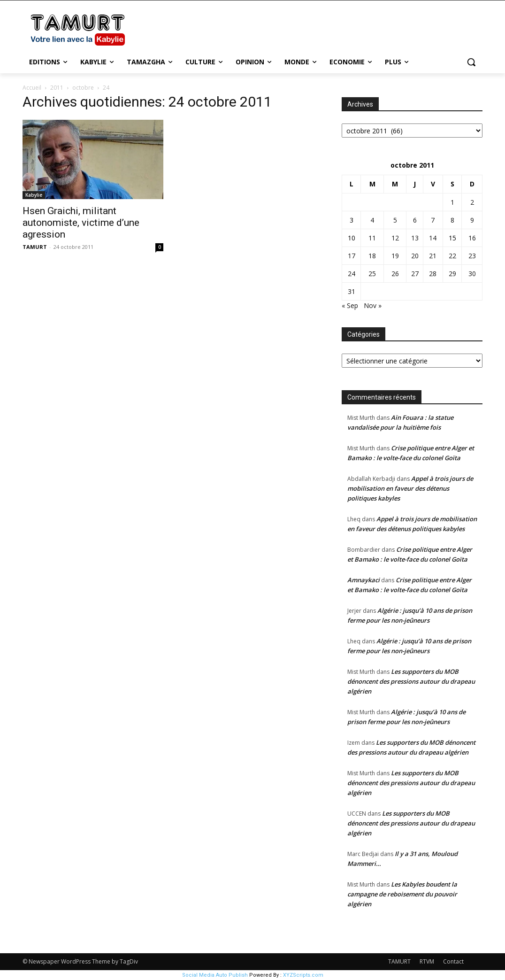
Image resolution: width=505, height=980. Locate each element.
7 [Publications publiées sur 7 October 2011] (433, 220)
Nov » (373, 305)
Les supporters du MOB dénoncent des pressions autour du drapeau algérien (411, 681)
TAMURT (35, 247)
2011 (57, 88)
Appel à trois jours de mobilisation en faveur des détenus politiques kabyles (410, 488)
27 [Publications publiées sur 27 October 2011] (415, 274)
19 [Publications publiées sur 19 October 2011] (395, 256)
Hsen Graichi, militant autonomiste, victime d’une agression (81, 223)
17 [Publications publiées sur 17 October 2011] (352, 256)
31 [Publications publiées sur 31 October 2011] (352, 291)
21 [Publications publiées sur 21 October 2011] (433, 256)
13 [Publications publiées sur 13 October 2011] (415, 238)
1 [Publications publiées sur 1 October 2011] (452, 202)
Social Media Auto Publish (215, 975)
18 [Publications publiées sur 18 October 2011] (372, 256)
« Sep (350, 305)
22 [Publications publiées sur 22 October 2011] (452, 256)
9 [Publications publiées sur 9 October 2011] (472, 220)
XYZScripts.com (303, 975)
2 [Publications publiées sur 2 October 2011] (472, 202)
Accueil (32, 88)
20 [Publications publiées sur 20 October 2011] (415, 256)
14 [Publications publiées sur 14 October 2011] (433, 238)
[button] (471, 62)
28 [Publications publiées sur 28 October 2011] (433, 274)
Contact (453, 961)
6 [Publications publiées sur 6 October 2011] (415, 220)
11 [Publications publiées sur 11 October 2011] (372, 238)
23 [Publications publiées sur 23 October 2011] (472, 256)
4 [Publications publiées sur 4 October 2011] (372, 220)
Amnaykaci (363, 580)
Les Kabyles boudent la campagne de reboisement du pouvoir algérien (402, 894)
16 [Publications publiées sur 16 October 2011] (472, 238)
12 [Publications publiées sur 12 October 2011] (395, 238)
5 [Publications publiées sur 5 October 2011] (395, 220)
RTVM (427, 961)
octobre (83, 88)
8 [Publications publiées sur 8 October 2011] (452, 220)
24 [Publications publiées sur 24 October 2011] (352, 274)
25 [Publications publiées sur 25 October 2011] (372, 274)
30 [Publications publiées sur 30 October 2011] (472, 274)
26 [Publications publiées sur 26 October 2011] (395, 274)
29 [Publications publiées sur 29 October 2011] (452, 274)
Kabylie (34, 195)
